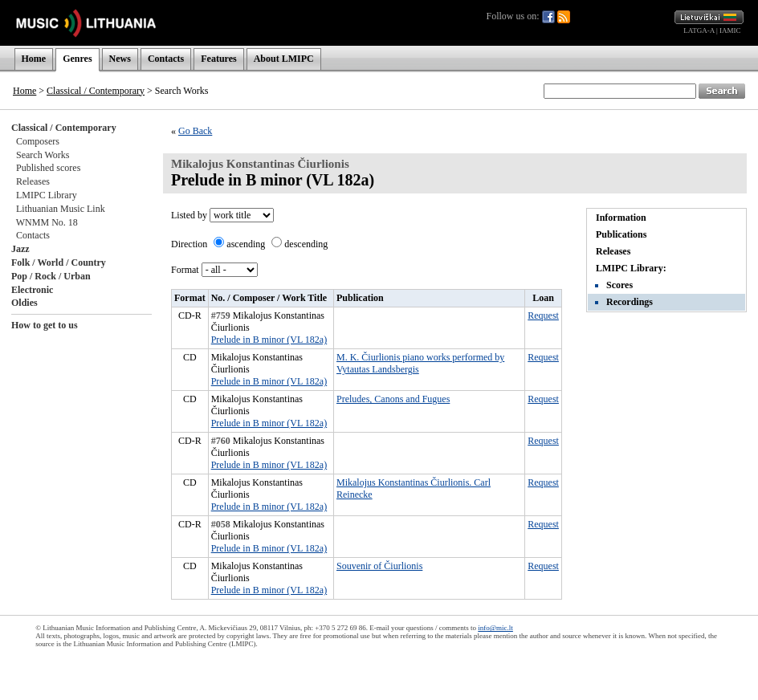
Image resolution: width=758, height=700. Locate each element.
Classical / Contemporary (96, 91)
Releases (33, 181)
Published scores (48, 168)
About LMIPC (284, 59)
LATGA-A (699, 31)
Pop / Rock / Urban (51, 276)
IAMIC (730, 31)
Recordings (630, 302)
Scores (619, 285)
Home (34, 59)
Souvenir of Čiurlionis (379, 566)
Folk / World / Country (59, 262)
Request (543, 315)
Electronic (32, 290)
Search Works (43, 155)
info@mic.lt (495, 628)
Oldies (24, 303)
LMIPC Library (47, 195)
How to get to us (45, 325)
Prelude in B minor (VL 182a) (269, 340)
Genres (77, 59)
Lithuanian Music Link (61, 209)
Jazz (20, 249)
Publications (621, 234)
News (120, 59)
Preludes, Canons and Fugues (393, 399)
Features (218, 59)
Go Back (195, 131)
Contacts (166, 59)
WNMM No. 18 (47, 222)
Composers (38, 141)
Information (621, 218)
